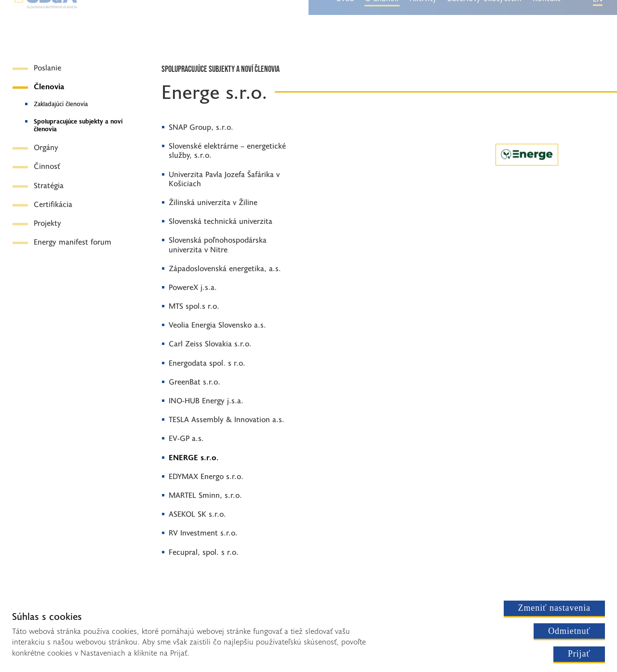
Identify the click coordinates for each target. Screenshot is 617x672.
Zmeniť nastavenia (554, 608)
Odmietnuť (569, 631)
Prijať (579, 654)
